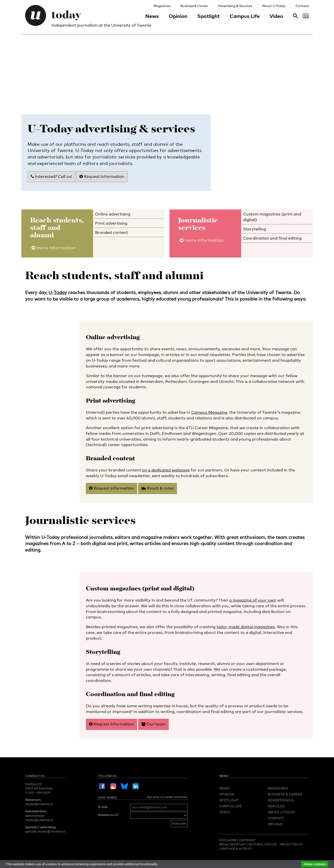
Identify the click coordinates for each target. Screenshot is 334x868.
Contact (302, 6)
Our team (153, 724)
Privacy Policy (291, 844)
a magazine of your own (253, 600)
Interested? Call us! (51, 177)
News (152, 16)
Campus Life (245, 16)
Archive (275, 824)
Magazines (162, 6)
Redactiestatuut (233, 844)
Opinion (178, 16)
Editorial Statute (263, 844)
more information (54, 248)
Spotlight (209, 16)
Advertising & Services (235, 6)
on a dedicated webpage (166, 470)
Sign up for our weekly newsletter (167, 797)
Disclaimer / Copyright (237, 840)
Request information (102, 177)
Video (276, 16)
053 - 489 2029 (39, 793)
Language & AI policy (236, 849)
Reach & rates (158, 488)
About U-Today (274, 6)
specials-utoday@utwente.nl (45, 831)
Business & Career (194, 6)
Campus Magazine (209, 412)
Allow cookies (315, 864)
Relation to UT (108, 815)
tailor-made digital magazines (246, 627)
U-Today (58, 292)
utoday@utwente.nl (39, 804)
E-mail (103, 807)
